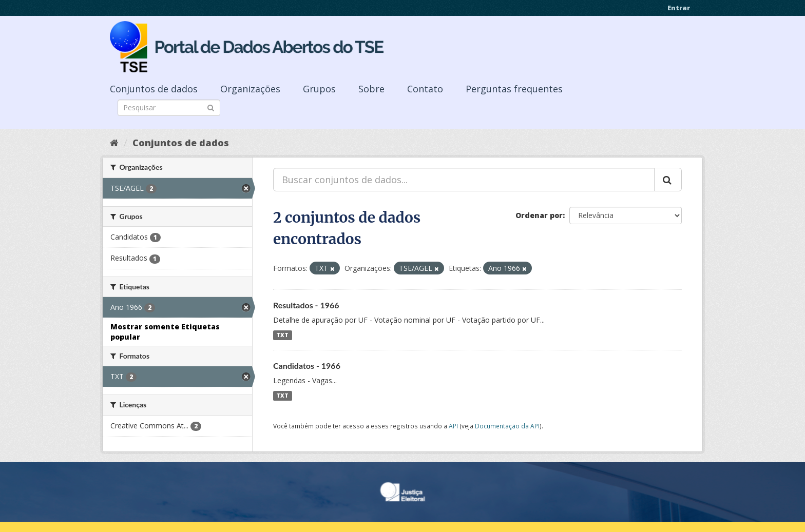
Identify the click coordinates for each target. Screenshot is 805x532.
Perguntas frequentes (514, 89)
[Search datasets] (169, 108)
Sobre (371, 89)
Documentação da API (507, 426)
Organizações (250, 89)
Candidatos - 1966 (307, 366)
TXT (282, 335)
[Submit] (211, 107)
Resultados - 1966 (306, 305)
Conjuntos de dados (154, 89)
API (453, 426)
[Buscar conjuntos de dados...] (464, 180)
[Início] (114, 143)
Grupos (319, 89)
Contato (425, 89)
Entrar (679, 8)
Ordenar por (539, 215)
